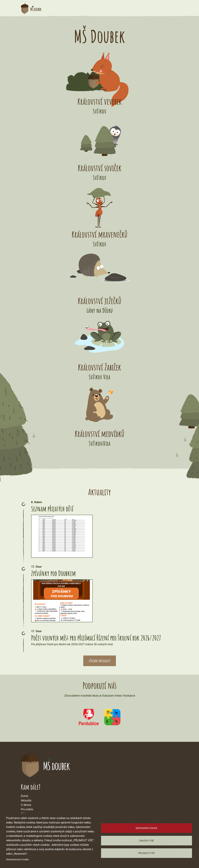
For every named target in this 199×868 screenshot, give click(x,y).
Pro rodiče (27, 809)
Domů (25, 796)
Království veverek (100, 101)
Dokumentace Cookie (17, 859)
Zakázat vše (146, 841)
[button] (67, 536)
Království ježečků (99, 301)
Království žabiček (99, 367)
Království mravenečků (99, 234)
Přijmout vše (146, 853)
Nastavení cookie (147, 828)
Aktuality (26, 800)
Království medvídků (99, 434)
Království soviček (100, 168)
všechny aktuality (100, 661)
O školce (26, 805)
